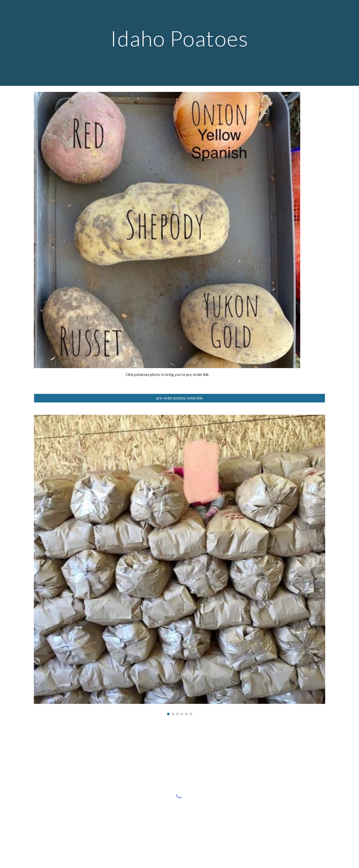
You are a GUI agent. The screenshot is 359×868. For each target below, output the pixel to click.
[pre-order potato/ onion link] (179, 398)
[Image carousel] (179, 565)
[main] (180, 43)
